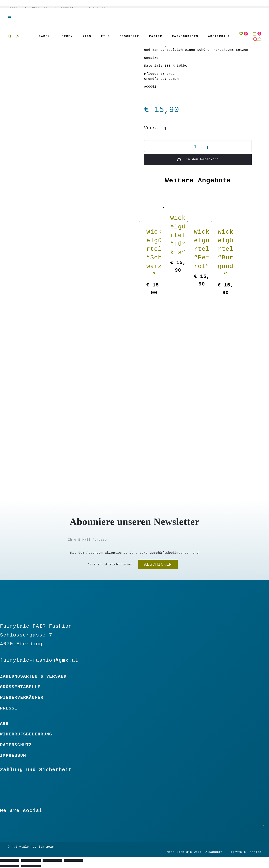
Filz (106, 36)
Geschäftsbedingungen (170, 553)
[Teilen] (52, 861)
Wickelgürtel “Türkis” (178, 235)
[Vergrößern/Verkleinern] (10, 861)
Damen (44, 36)
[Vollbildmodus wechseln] (31, 861)
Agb (4, 724)
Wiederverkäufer (22, 698)
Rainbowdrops (185, 36)
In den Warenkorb (198, 159)
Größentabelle (20, 687)
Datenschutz (16, 745)
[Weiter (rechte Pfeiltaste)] (31, 866)
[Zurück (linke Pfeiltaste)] (10, 866)
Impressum (13, 756)
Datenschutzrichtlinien (110, 565)
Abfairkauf (219, 36)
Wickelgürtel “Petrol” (202, 249)
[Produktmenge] (198, 147)
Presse (9, 708)
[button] (188, 147)
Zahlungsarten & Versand (33, 676)
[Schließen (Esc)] (74, 861)
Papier (156, 36)
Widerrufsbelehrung (26, 734)
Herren (66, 36)
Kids (87, 36)
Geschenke (129, 36)
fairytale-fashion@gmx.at (39, 660)
